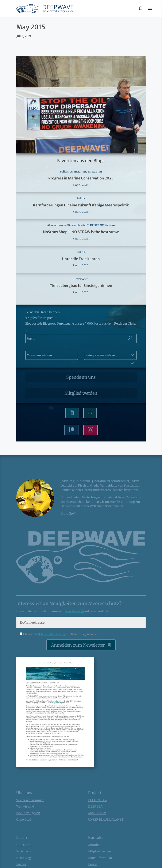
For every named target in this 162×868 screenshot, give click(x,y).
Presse (93, 864)
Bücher (21, 864)
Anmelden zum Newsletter (78, 645)
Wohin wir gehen (28, 813)
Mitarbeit (95, 845)
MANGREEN (97, 813)
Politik (64, 172)
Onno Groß (24, 820)
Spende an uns (81, 377)
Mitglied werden (81, 393)
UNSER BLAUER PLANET (106, 820)
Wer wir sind (25, 806)
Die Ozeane (24, 845)
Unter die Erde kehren (81, 259)
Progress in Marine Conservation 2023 (81, 178)
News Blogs (24, 858)
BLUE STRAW (95, 225)
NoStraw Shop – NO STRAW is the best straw (81, 232)
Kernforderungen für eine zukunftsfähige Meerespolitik (81, 205)
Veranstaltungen (80, 172)
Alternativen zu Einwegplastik (66, 225)
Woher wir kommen (30, 800)
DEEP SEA (95, 806)
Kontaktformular (100, 858)
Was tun (97, 172)
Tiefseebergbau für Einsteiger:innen (81, 286)
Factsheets (24, 851)
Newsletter (73, 611)
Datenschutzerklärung (52, 634)
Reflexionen (81, 279)
